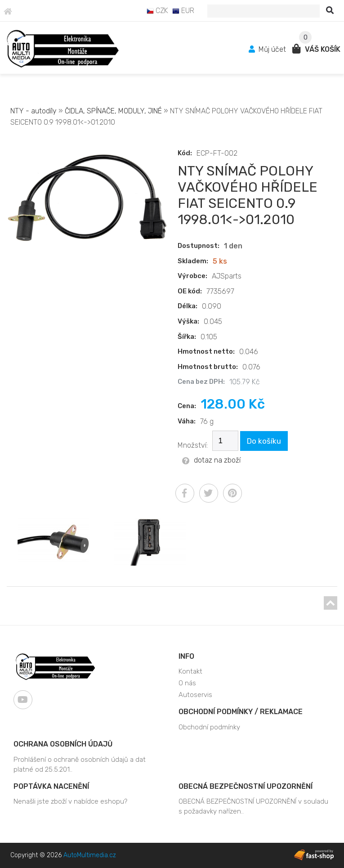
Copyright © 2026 (63, 855)
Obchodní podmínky (209, 727)
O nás (187, 683)
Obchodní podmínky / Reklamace (241, 712)
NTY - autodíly (34, 111)
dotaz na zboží (211, 460)
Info (186, 656)
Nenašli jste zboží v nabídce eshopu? (70, 801)
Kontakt (190, 671)
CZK (157, 11)
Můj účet (268, 49)
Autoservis (195, 695)
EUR (183, 11)
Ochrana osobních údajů (63, 744)
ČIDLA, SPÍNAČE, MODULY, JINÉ (113, 111)
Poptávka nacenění (51, 786)
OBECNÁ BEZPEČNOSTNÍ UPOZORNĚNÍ (246, 786)
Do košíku (264, 441)
